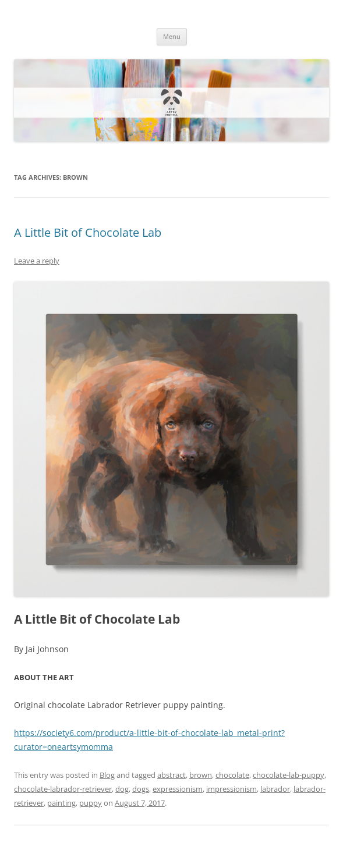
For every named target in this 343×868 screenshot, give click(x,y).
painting (61, 803)
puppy (91, 803)
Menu (172, 36)
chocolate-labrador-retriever (63, 789)
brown (201, 775)
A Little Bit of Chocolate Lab (88, 232)
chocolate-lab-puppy (289, 775)
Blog (107, 775)
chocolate (232, 775)
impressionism (231, 789)
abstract (172, 775)
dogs (141, 789)
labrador (275, 789)
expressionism (178, 789)
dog (122, 789)
